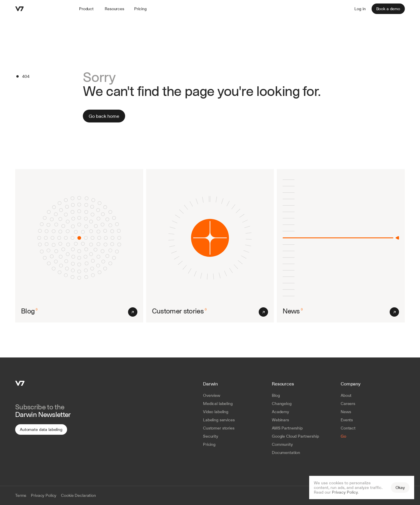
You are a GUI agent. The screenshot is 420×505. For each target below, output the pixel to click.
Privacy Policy (345, 492)
